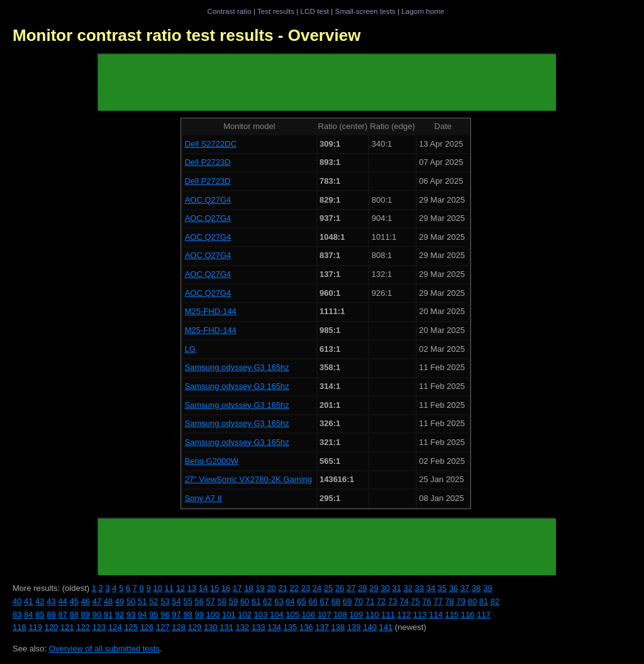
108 (340, 615)
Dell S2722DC (211, 144)
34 (431, 588)
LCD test (315, 11)
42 (40, 601)
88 (74, 615)
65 (301, 601)
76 (426, 601)
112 (404, 615)
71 (370, 601)
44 (62, 601)
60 (245, 601)
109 (357, 615)
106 (309, 615)
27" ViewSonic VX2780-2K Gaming (248, 479)
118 (19, 627)
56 (199, 601)
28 (362, 588)
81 (484, 601)
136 (306, 627)
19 (260, 588)
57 (211, 601)
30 (385, 588)
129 (195, 627)
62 (267, 601)
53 (165, 601)
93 (131, 615)
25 (328, 588)
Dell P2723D (208, 162)
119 (35, 627)
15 (214, 588)
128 (179, 627)
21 (282, 588)
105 (292, 615)
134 (274, 627)
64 (290, 601)
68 (336, 601)
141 (386, 627)
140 (370, 627)
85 (40, 615)
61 (256, 601)
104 (277, 615)
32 (408, 588)
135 (291, 627)
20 (271, 588)
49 (119, 601)
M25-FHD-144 (211, 311)
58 (222, 601)
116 (468, 615)
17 (237, 588)
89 (86, 615)
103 (261, 615)
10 (157, 588)
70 (358, 601)
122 (83, 627)
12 (180, 588)
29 (374, 588)
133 (258, 627)
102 (245, 615)
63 (279, 601)
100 (213, 615)
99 (199, 615)
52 (153, 601)
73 (392, 601)
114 (436, 615)
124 (115, 627)
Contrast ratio (229, 11)
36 (453, 588)
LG (190, 349)
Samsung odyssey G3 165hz (237, 367)
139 (354, 627)
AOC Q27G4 (208, 200)
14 (203, 588)
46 (86, 601)
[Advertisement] (327, 82)
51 (142, 601)
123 (99, 627)
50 (131, 601)
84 (28, 615)
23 (306, 588)
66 (313, 601)
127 (163, 627)
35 (442, 588)
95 (153, 615)
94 (142, 615)
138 (338, 627)
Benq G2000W (212, 461)
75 (415, 601)
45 (74, 601)
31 (396, 588)
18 (248, 588)
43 (51, 601)
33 (419, 588)
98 (187, 615)
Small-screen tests (365, 11)
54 (176, 601)
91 (108, 615)
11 (169, 588)
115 (452, 615)
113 (420, 615)
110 (372, 615)
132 (243, 627)
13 (192, 588)
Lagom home (423, 11)
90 (97, 615)
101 (229, 615)
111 (388, 615)
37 (465, 588)
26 (340, 588)
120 (52, 627)
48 (108, 601)
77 (438, 601)
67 (325, 601)
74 (404, 601)
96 (165, 615)
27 (351, 588)
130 (211, 627)
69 (347, 601)
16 (226, 588)
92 (119, 615)
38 (476, 588)
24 (317, 588)
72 (381, 601)
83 (17, 615)
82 (495, 601)
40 (17, 601)
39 (487, 588)
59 (233, 601)
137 (322, 627)
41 (28, 601)
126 (147, 627)
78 (450, 601)
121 (67, 627)
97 (176, 615)
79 (461, 601)
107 (325, 615)
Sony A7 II (203, 498)
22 (294, 588)
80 (472, 601)
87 (62, 615)
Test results (276, 11)
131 (226, 627)
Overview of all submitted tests (104, 649)
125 (131, 627)
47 (97, 601)
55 (187, 601)
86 (51, 615)
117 (484, 615)
